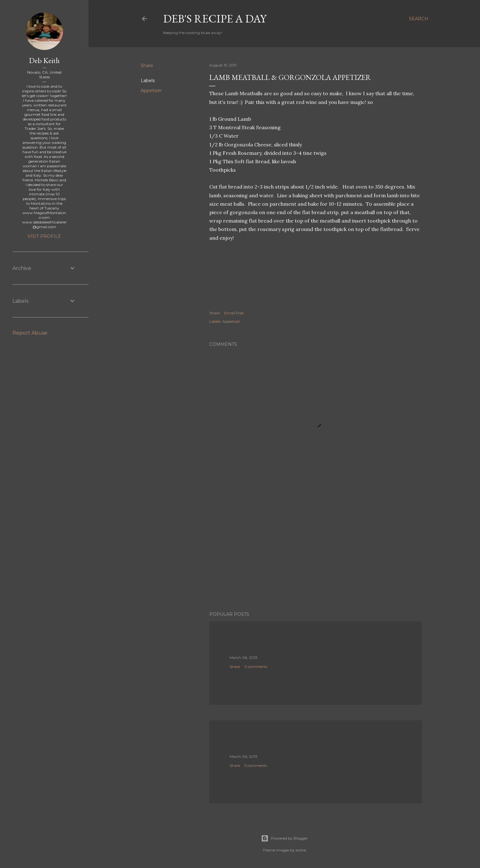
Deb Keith (44, 60)
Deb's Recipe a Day (215, 19)
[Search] (419, 19)
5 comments (256, 765)
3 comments (256, 667)
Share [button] (147, 66)
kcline (301, 850)
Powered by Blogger (284, 838)
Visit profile (44, 236)
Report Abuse (30, 333)
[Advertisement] (316, 552)
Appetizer (151, 91)
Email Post (234, 313)
